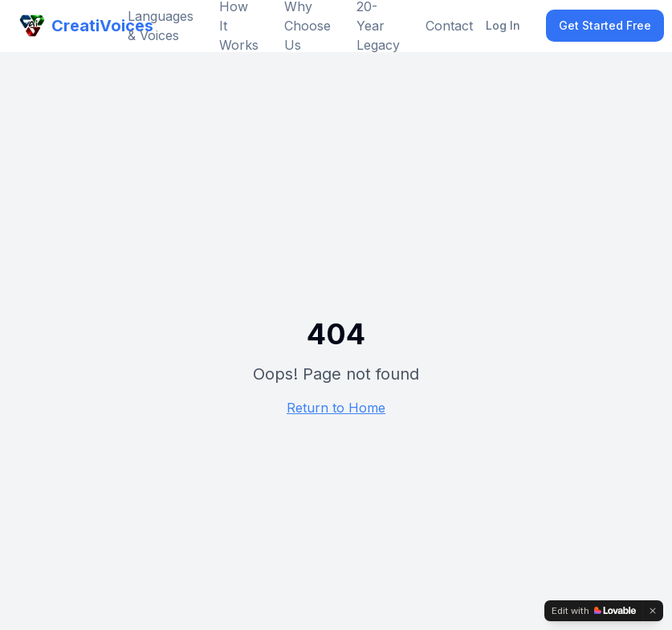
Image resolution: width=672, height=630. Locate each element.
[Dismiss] (653, 611)
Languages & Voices (161, 26)
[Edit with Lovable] (594, 611)
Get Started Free (605, 25)
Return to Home (336, 408)
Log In (503, 25)
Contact (449, 26)
